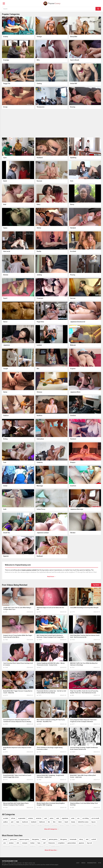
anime (52, 818)
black (33, 825)
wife (18, 843)
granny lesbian (72, 843)
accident (6, 818)
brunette (81, 825)
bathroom (42, 822)
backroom (25, 822)
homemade (73, 839)
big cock (6, 825)
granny (5, 839)
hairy (39, 843)
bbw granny (64, 839)
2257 (78, 863)
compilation (61, 843)
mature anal (7, 847)
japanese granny (24, 839)
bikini (19, 825)
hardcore (33, 847)
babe (18, 822)
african (13, 818)
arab (58, 818)
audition (6, 822)
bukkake (89, 825)
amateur (31, 818)
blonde (40, 825)
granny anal (13, 839)
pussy (26, 847)
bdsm (60, 822)
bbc (49, 822)
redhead (41, 847)
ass (78, 818)
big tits (13, 825)
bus (95, 825)
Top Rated (96, 585)
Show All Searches (51, 850)
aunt (12, 822)
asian (73, 818)
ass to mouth (95, 818)
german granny (53, 839)
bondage (55, 825)
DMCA (83, 863)
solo (5, 843)
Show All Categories (52, 829)
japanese (81, 843)
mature (44, 839)
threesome (52, 843)
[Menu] (4, 3)
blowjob (47, 825)
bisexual (26, 825)
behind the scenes (83, 822)
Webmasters (92, 863)
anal (46, 818)
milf (44, 843)
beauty (73, 822)
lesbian (32, 843)
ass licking (85, 818)
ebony (81, 839)
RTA (100, 863)
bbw (54, 822)
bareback (34, 822)
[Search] (98, 9)
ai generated (22, 818)
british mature (17, 847)
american (39, 818)
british (74, 825)
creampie (25, 843)
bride (68, 825)
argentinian (65, 818)
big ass (94, 822)
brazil (62, 825)
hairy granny (35, 839)
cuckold (94, 839)
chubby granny (55, 847)
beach (66, 822)
